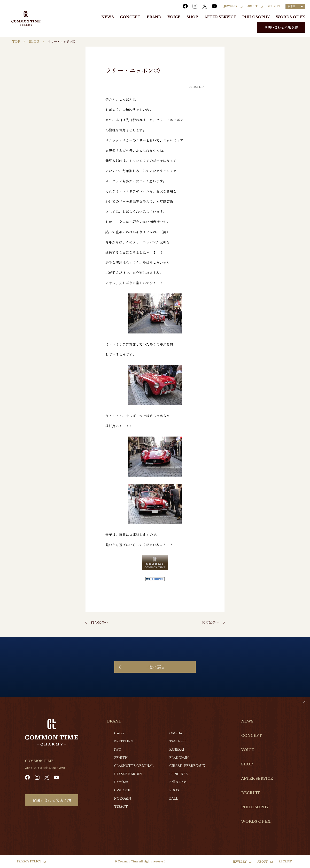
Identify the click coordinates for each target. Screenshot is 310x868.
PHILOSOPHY (256, 17)
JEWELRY (231, 6)
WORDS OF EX (291, 17)
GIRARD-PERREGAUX (187, 766)
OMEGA (176, 733)
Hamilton (121, 782)
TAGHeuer (178, 741)
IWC (117, 750)
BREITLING (124, 741)
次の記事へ (210, 622)
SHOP (192, 17)
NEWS (108, 17)
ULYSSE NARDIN (128, 774)
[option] (298, 864)
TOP (16, 42)
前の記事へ (100, 622)
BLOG (34, 42)
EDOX (174, 790)
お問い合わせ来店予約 (281, 27)
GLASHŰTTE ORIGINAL (134, 766)
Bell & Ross (178, 782)
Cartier (119, 733)
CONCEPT (130, 17)
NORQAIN (123, 799)
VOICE (174, 17)
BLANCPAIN (179, 758)
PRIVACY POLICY (29, 862)
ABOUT (252, 6)
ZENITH (121, 758)
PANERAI (177, 750)
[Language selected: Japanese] (295, 7)
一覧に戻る (155, 667)
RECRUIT (274, 6)
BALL (174, 799)
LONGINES (178, 774)
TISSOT (121, 807)
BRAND (154, 17)
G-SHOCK (122, 790)
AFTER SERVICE (220, 17)
